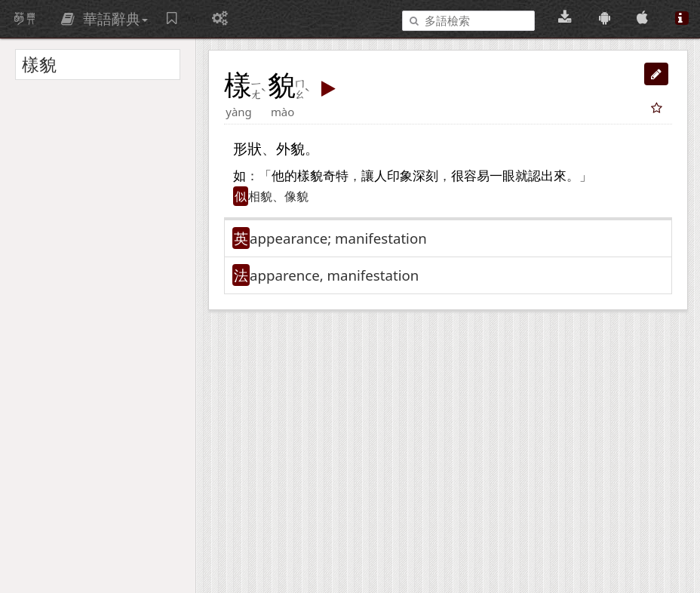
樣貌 (310, 176)
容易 (477, 176)
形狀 (247, 148)
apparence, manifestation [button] (334, 275)
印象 (400, 176)
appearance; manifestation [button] (338, 238)
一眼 (502, 176)
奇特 (336, 176)
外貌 (290, 148)
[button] (656, 74)
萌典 (25, 19)
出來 (554, 176)
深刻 (425, 176)
